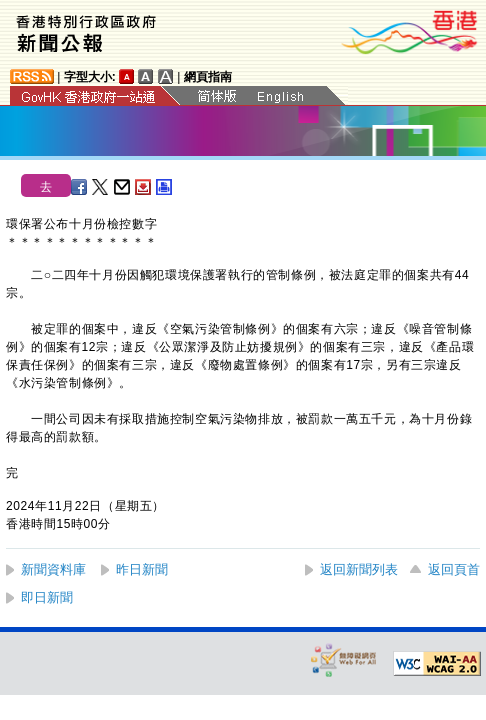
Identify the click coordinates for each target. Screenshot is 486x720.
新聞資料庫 (53, 569)
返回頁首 (454, 569)
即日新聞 (47, 597)
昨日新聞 (142, 569)
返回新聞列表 (359, 569)
